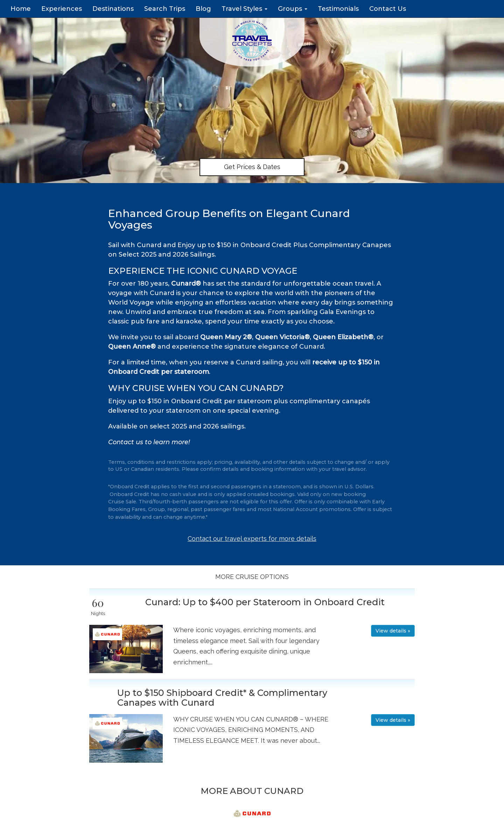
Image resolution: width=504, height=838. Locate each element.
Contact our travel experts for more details (252, 539)
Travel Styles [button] (244, 9)
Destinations (113, 9)
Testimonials (338, 9)
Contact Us (388, 9)
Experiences (62, 9)
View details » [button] (393, 631)
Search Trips (165, 9)
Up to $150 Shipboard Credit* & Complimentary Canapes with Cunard (222, 698)
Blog (203, 9)
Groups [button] (293, 9)
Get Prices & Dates (252, 167)
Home (21, 9)
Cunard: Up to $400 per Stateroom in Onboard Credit (265, 602)
